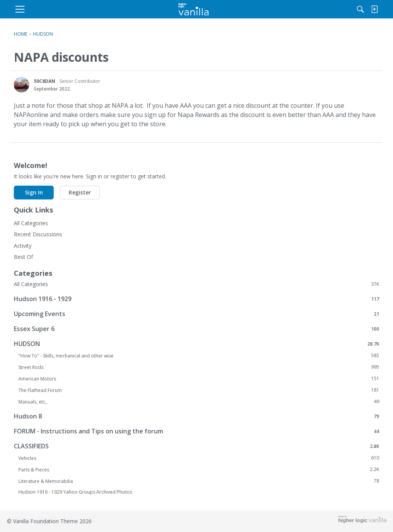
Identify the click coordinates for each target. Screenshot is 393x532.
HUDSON (196, 343)
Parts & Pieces (199, 469)
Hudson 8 (196, 416)
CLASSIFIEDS (196, 446)
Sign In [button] (34, 192)
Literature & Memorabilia (199, 481)
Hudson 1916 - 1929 (196, 299)
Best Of (23, 257)
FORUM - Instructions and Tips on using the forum (196, 431)
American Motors (199, 379)
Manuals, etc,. (199, 402)
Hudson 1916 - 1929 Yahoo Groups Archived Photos (75, 492)
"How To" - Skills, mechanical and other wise (199, 356)
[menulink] (75, 9)
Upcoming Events (196, 314)
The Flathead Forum (199, 390)
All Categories (31, 223)
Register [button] (80, 192)
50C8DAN (45, 81)
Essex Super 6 (196, 329)
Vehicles (199, 458)
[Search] (300, 9)
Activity (23, 246)
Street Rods (199, 367)
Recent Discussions (38, 234)
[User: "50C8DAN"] (21, 85)
